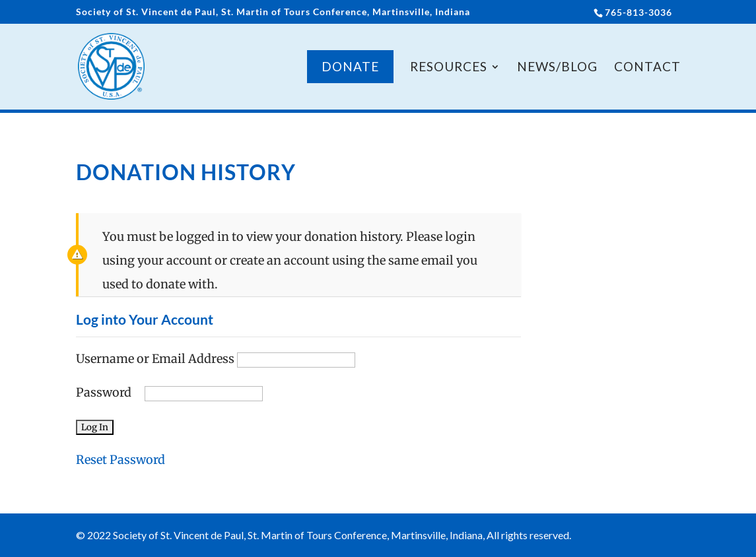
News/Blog (557, 68)
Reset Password (120, 460)
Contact (647, 68)
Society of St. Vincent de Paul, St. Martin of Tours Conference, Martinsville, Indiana (273, 12)
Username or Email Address (155, 359)
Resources (449, 68)
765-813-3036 (638, 12)
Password (104, 392)
